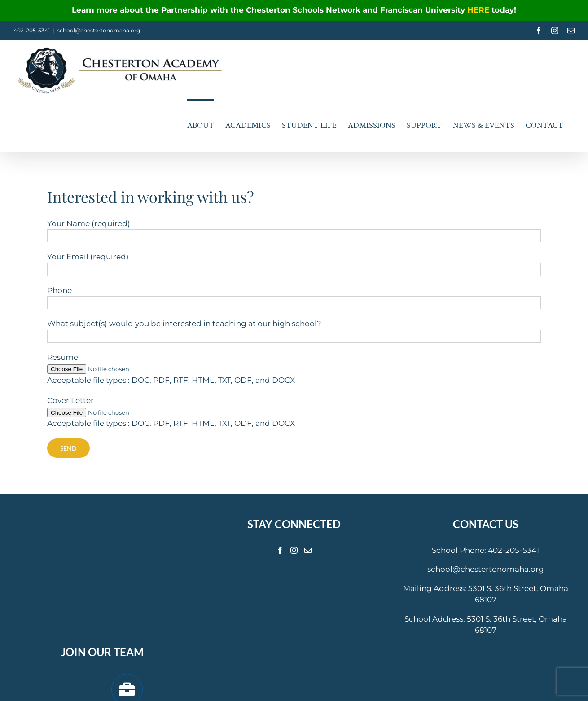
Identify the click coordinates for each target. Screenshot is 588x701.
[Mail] (308, 550)
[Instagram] (294, 550)
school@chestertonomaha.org (99, 30)
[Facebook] (280, 550)
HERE (479, 10)
